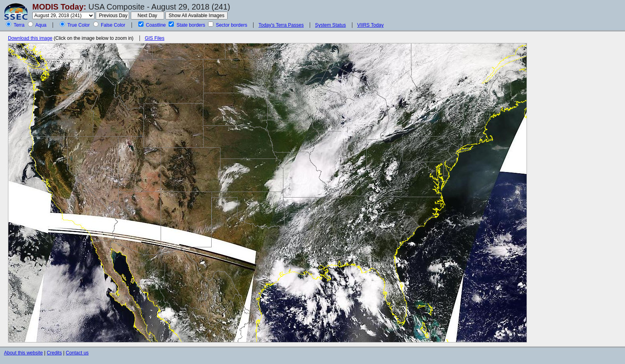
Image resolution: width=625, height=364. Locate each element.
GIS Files (154, 38)
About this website (23, 353)
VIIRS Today (370, 25)
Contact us (77, 353)
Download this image (30, 38)
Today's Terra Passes (281, 25)
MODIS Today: (59, 7)
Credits (54, 353)
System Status (330, 25)
